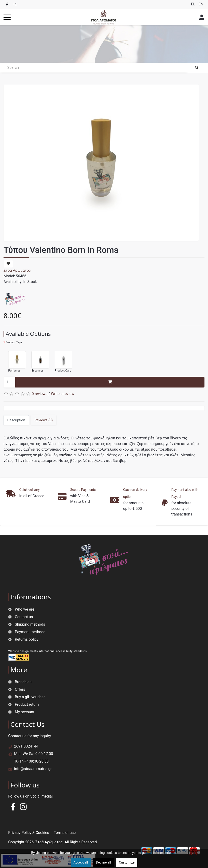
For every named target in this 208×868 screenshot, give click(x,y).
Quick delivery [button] (29, 490)
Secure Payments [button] (83, 490)
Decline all (103, 862)
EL (194, 4)
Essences (38, 359)
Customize (127, 862)
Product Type (14, 342)
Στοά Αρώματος (17, 270)
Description (16, 420)
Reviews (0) (44, 420)
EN (201, 4)
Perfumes (15, 359)
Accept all (81, 862)
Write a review (63, 394)
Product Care (61, 359)
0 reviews (40, 394)
